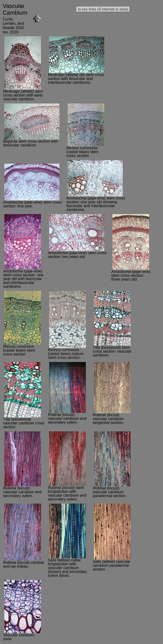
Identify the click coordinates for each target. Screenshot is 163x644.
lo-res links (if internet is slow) (103, 9)
